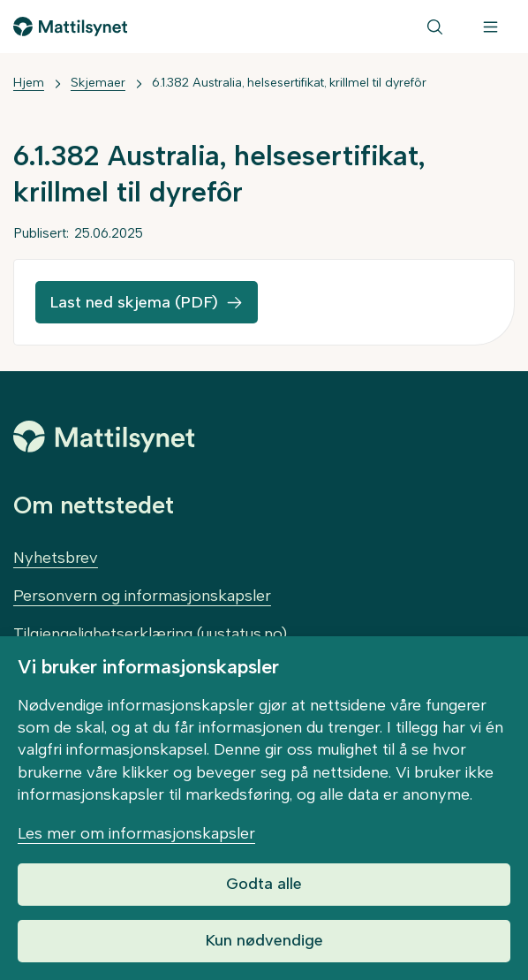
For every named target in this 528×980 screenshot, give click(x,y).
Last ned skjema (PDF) (134, 302)
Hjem (29, 83)
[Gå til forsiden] (70, 27)
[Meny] (490, 27)
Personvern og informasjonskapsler (142, 596)
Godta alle (264, 884)
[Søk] (435, 27)
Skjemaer (98, 83)
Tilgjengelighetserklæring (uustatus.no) (150, 634)
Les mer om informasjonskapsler (136, 833)
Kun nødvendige (264, 940)
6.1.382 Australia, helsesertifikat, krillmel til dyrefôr (289, 83)
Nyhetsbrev (56, 558)
